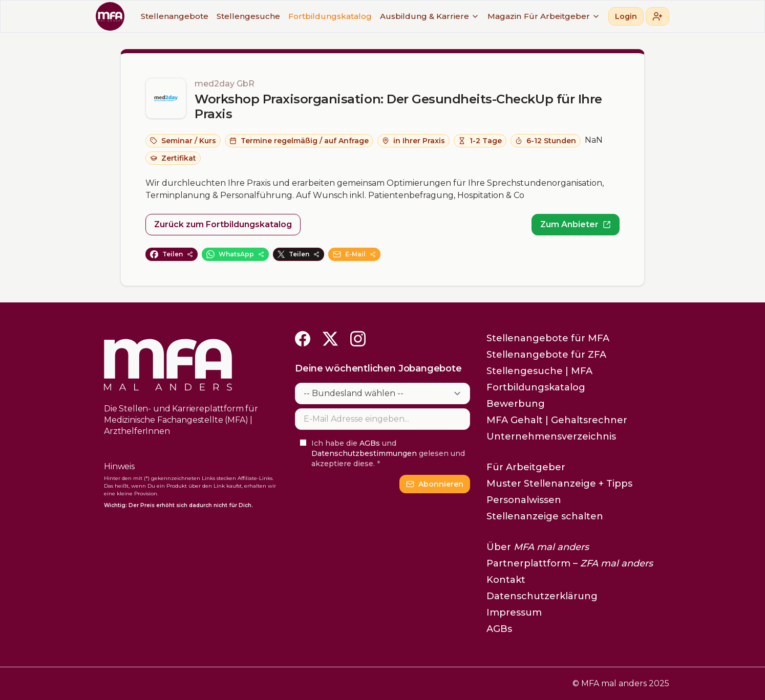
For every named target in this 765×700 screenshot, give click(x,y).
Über (538, 547)
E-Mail (354, 254)
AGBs (370, 443)
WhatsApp (235, 254)
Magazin (504, 16)
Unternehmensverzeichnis (551, 436)
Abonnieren (435, 484)
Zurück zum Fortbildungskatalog (223, 224)
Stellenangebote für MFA (548, 338)
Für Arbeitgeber (562, 16)
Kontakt (506, 580)
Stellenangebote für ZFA (546, 355)
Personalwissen (524, 500)
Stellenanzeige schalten (545, 516)
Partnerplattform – (570, 563)
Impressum (514, 612)
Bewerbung (516, 404)
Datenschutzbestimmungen (364, 453)
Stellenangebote (175, 16)
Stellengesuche (248, 16)
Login (626, 16)
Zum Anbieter (576, 224)
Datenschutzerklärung (542, 596)
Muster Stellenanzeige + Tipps (559, 484)
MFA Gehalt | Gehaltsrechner (557, 420)
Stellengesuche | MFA (539, 371)
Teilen (172, 254)
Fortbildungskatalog (330, 16)
